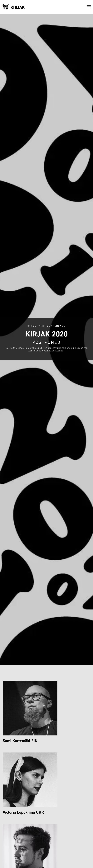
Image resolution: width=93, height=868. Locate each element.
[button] (89, 7)
